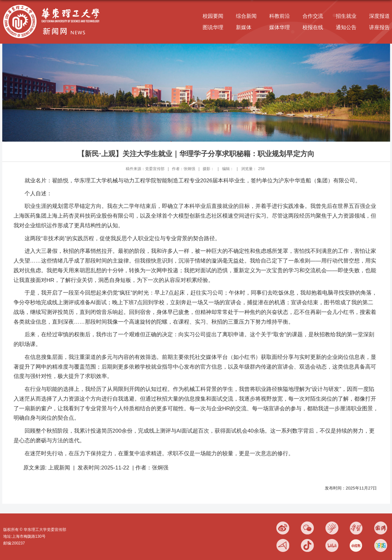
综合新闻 (246, 16)
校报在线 (313, 27)
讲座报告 (379, 27)
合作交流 (313, 16)
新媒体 (244, 27)
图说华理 (213, 27)
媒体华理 (280, 27)
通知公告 (346, 27)
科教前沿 (280, 16)
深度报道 (379, 16)
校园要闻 (213, 16)
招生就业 (346, 16)
